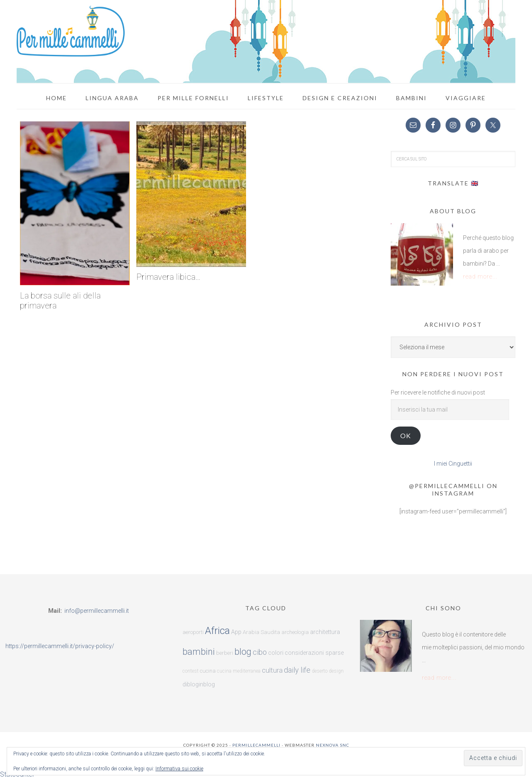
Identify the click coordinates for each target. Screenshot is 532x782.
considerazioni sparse (314, 653)
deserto (320, 671)
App (236, 632)
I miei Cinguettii (453, 464)
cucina (208, 671)
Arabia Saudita (261, 632)
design (336, 671)
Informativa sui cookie (179, 769)
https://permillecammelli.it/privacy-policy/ (60, 646)
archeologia (295, 632)
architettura (325, 632)
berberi (225, 653)
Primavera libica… (168, 277)
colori (276, 653)
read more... (480, 276)
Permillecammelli (256, 745)
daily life (297, 670)
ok (406, 435)
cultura (272, 670)
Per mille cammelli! (71, 31)
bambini (199, 652)
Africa (217, 631)
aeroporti (193, 632)
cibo (260, 652)
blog (243, 652)
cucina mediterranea (239, 671)
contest (191, 671)
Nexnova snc (332, 745)
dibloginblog (199, 685)
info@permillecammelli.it (97, 611)
